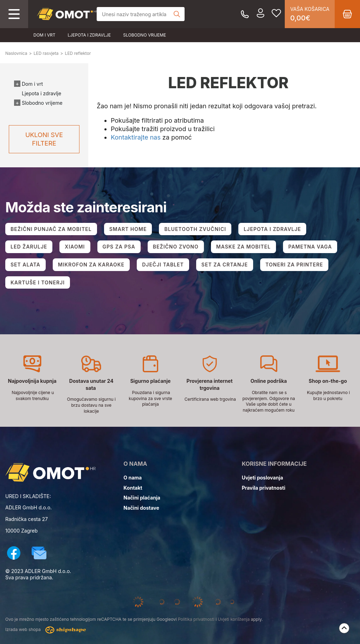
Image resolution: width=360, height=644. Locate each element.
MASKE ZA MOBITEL (243, 247)
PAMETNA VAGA (310, 247)
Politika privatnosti (196, 619)
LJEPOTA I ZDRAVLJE (272, 229)
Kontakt (133, 488)
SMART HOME (128, 229)
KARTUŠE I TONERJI (38, 282)
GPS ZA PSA (119, 247)
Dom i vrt (44, 35)
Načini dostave (141, 508)
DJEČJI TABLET (163, 265)
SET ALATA (25, 265)
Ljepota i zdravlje (89, 35)
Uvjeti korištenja (234, 619)
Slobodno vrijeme (144, 35)
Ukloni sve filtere (44, 139)
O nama (133, 478)
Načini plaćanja (142, 498)
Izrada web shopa (46, 630)
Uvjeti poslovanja (262, 478)
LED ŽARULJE (29, 247)
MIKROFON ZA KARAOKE (91, 265)
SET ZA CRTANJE (225, 265)
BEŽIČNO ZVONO (176, 247)
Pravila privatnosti (264, 488)
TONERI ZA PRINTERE (294, 265)
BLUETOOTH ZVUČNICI (195, 229)
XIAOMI (75, 247)
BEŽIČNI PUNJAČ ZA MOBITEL (51, 229)
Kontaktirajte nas (136, 137)
